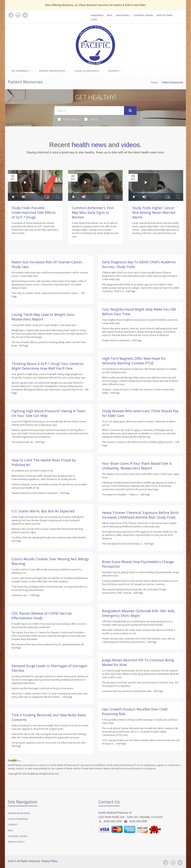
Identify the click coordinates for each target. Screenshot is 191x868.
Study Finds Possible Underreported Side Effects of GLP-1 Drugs (34, 212)
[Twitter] (180, 863)
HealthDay (33, 774)
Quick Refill (123, 15)
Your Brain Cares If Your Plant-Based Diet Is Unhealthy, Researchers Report (137, 466)
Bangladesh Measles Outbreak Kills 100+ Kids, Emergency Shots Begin (139, 613)
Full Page (24, 346)
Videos (91, 119)
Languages (97, 15)
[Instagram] (173, 863)
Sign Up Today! (165, 15)
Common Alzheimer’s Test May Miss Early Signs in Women (93, 212)
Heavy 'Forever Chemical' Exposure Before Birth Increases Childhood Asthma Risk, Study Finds (140, 515)
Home (154, 82)
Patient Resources (52, 71)
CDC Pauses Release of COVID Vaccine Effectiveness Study (42, 616)
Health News (68, 119)
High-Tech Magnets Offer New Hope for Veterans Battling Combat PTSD (134, 361)
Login (94, 20)
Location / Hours (143, 15)
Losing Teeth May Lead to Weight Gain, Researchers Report (43, 317)
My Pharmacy (21, 71)
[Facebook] (166, 863)
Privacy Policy (16, 842)
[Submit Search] (130, 111)
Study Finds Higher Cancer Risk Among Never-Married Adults (154, 212)
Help (110, 15)
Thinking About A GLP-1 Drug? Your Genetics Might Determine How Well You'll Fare (48, 366)
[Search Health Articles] (89, 111)
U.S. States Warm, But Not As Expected (43, 511)
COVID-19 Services (86, 71)
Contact (114, 71)
